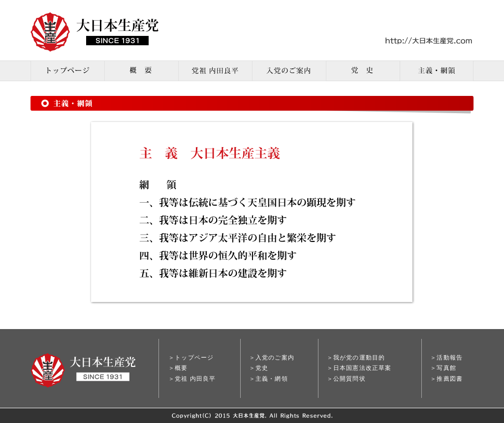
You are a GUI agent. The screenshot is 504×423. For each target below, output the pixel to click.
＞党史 (259, 368)
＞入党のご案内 (272, 358)
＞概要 (178, 368)
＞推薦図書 (446, 379)
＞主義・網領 (268, 379)
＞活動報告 (446, 358)
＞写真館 (443, 368)
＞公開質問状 (346, 379)
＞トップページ (191, 358)
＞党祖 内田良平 (192, 379)
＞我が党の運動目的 (356, 358)
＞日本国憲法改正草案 (359, 368)
